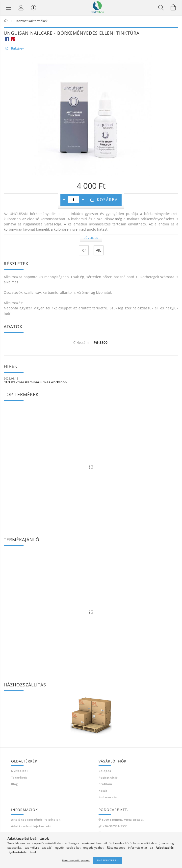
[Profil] (21, 7)
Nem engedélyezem (76, 860)
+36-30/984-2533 (115, 826)
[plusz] (83, 200)
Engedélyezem (108, 860)
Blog (14, 784)
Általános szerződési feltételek (36, 820)
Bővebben (91, 238)
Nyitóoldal (19, 771)
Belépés (105, 771)
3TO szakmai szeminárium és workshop (35, 382)
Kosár (103, 791)
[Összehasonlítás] (99, 250)
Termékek (19, 777)
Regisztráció (108, 777)
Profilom (105, 784)
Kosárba (107, 200)
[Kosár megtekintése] (173, 7)
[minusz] (64, 200)
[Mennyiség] (73, 200)
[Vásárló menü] (33, 7)
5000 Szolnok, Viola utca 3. (123, 820)
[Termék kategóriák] (9, 7)
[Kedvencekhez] (84, 250)
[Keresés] (161, 7)
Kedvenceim (108, 797)
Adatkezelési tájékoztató (31, 826)
